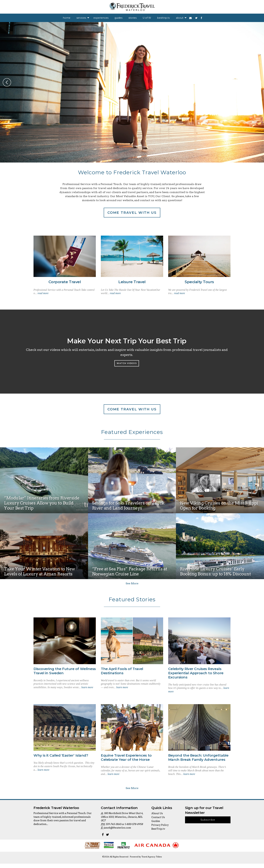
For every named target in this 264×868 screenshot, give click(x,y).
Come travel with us (132, 213)
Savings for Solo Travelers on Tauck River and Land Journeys (128, 506)
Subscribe (208, 824)
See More (132, 583)
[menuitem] (67, 18)
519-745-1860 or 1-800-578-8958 (124, 829)
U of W (147, 18)
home (67, 18)
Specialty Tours (199, 282)
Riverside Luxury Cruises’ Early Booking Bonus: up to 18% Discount (215, 572)
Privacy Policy (160, 829)
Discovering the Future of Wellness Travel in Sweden (65, 671)
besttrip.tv (163, 18)
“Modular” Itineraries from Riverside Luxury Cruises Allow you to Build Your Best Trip (42, 503)
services (81, 18)
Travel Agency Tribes (152, 861)
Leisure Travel (132, 282)
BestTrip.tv (158, 833)
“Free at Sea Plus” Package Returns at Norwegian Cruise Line (130, 572)
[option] (132, 92)
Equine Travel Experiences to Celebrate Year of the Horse (126, 758)
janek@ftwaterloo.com (117, 832)
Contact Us (158, 822)
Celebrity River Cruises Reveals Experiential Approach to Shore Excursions (196, 673)
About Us (157, 818)
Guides (156, 825)
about (180, 18)
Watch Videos (127, 363)
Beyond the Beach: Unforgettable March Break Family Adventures (198, 758)
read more (43, 293)
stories (133, 18)
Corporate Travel (65, 282)
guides (118, 18)
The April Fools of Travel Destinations (122, 671)
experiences (101, 18)
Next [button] (257, 82)
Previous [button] (7, 82)
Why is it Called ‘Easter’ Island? (61, 755)
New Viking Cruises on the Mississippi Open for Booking (219, 506)
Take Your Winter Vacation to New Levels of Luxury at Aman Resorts (40, 572)
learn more (87, 687)
